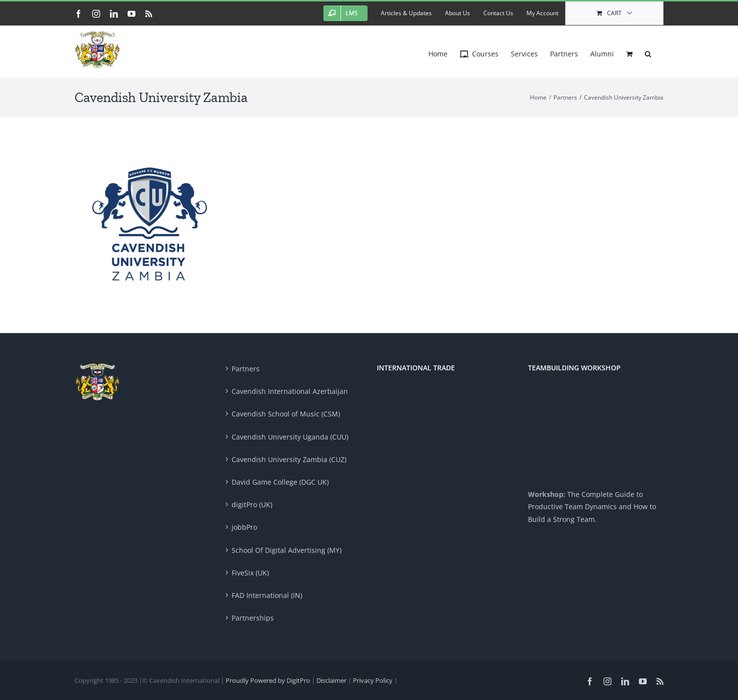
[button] (648, 52)
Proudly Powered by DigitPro (268, 680)
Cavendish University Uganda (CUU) (290, 437)
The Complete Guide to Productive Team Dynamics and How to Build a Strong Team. (592, 506)
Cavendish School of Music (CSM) (286, 414)
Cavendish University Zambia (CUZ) (289, 459)
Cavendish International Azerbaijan (290, 391)
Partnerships (253, 618)
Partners (246, 369)
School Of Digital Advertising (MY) (287, 550)
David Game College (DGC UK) (280, 482)
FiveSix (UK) (250, 573)
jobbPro (244, 527)
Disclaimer (332, 680)
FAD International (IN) (267, 595)
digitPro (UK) (252, 505)
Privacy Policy (373, 680)
